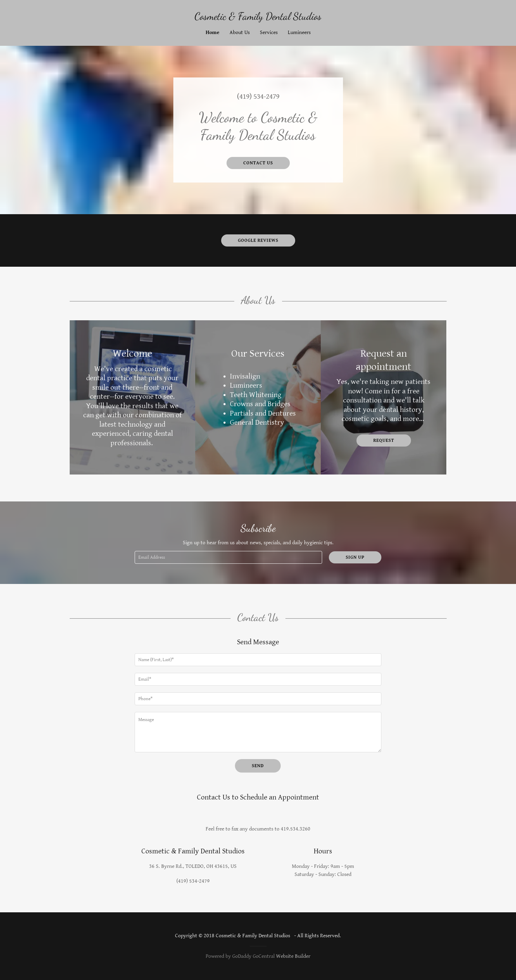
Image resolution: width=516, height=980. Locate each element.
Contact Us (258, 163)
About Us (240, 32)
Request (384, 440)
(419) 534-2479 (258, 96)
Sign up (355, 557)
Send (258, 766)
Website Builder (293, 956)
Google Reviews (258, 240)
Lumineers (299, 32)
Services (269, 32)
